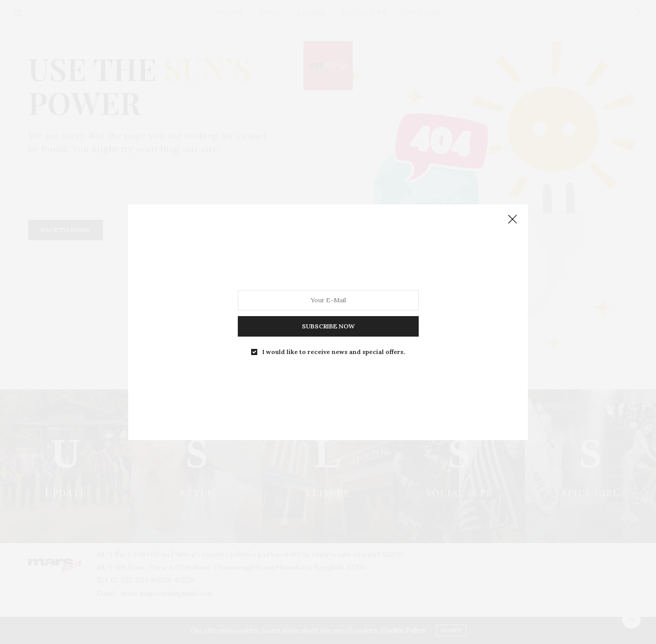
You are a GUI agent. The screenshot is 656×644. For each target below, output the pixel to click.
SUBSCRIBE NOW (328, 326)
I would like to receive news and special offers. (334, 351)
